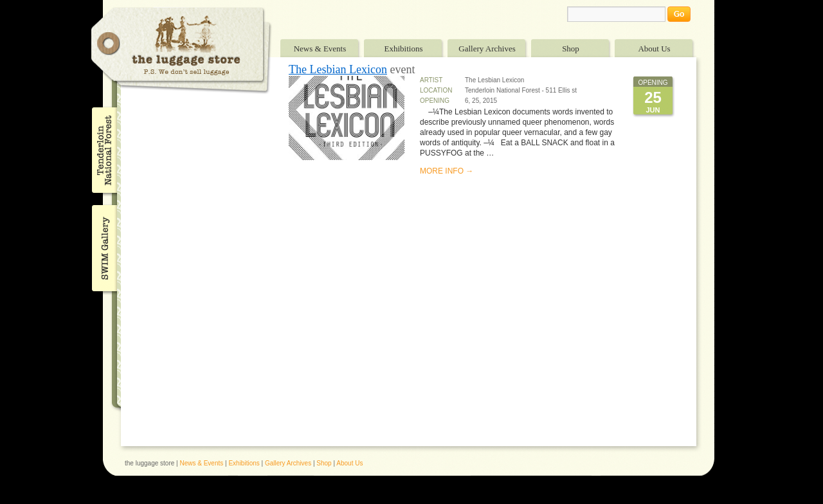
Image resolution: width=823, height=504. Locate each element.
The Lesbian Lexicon (338, 69)
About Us (654, 49)
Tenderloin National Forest (103, 150)
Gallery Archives (487, 49)
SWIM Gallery (103, 246)
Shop (571, 49)
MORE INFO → (447, 171)
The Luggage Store (181, 50)
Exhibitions (404, 49)
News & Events (320, 49)
